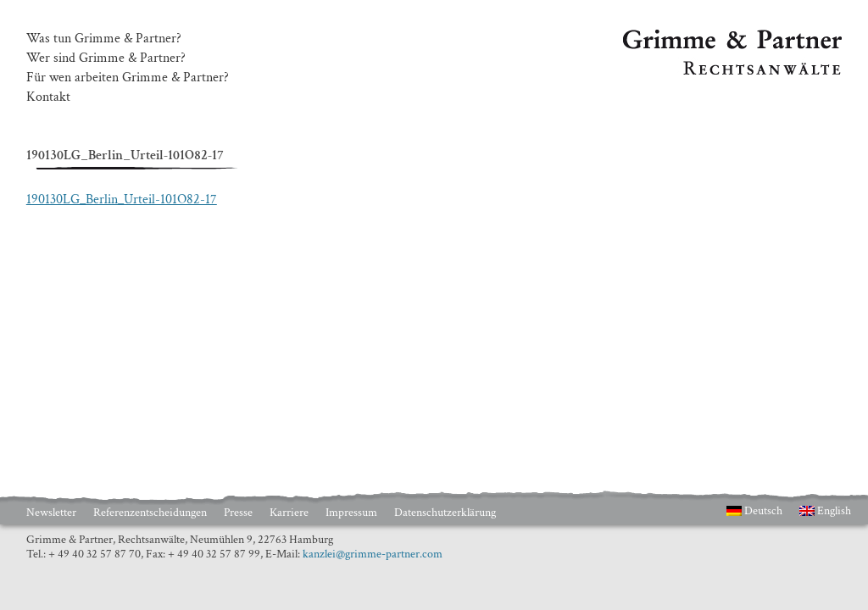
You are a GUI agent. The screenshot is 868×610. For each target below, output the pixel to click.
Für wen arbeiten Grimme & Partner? (128, 78)
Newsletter (51, 513)
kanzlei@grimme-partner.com (373, 554)
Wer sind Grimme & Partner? (106, 58)
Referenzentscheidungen (150, 513)
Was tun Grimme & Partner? (104, 39)
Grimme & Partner (674, 37)
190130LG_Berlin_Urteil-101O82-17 (122, 200)
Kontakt (48, 97)
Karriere (289, 513)
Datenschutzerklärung (445, 513)
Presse (238, 513)
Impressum (351, 513)
